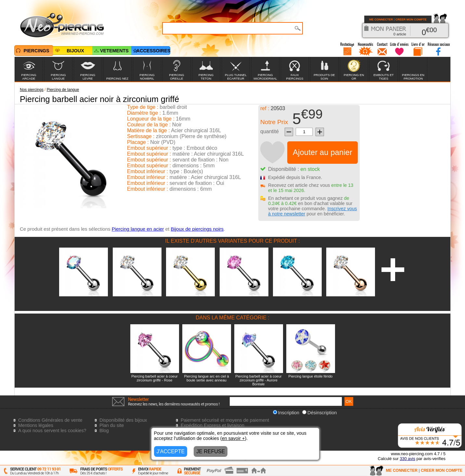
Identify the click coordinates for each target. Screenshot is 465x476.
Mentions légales (36, 425)
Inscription (286, 413)
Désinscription (319, 413)
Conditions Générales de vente (50, 420)
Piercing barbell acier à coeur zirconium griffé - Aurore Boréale (258, 380)
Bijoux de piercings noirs (197, 229)
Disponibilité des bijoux (123, 420)
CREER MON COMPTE (411, 19)
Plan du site (112, 425)
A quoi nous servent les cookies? (52, 431)
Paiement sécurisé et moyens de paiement (225, 420)
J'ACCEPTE (171, 451)
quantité (270, 131)
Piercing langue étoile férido (311, 376)
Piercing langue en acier (138, 229)
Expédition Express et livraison (213, 425)
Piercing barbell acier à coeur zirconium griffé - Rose (154, 378)
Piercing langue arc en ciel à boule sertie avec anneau (206, 378)
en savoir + (233, 438)
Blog (104, 431)
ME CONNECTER (381, 19)
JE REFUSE (211, 451)
